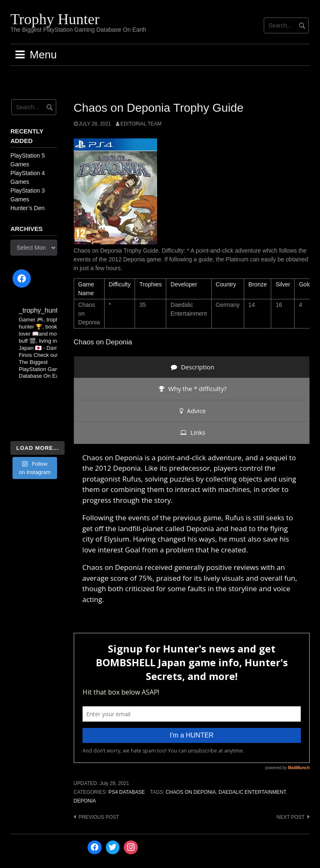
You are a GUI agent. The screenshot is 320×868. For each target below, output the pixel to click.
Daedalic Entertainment (252, 792)
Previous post (99, 817)
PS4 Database (126, 792)
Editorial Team (141, 124)
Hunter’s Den (27, 208)
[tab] (192, 367)
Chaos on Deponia (191, 792)
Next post (291, 817)
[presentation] (192, 367)
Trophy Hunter (55, 19)
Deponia (85, 801)
